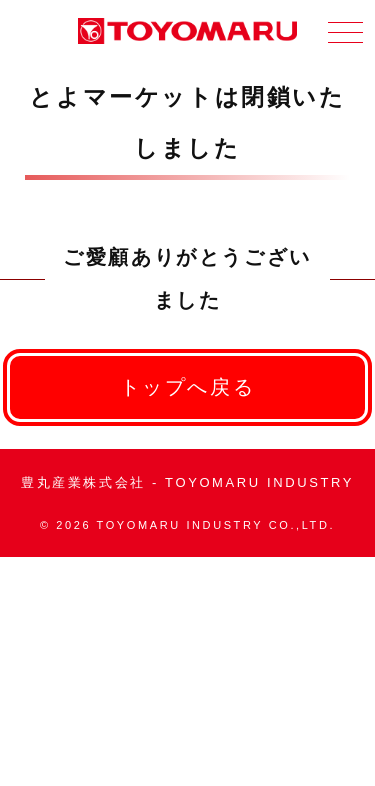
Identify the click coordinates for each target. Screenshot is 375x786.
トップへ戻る (188, 387)
